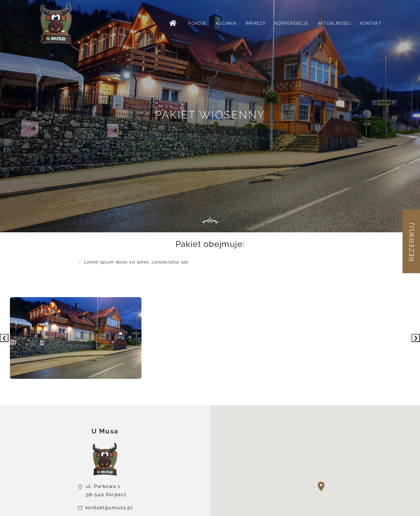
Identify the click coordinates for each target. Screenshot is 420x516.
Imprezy (256, 23)
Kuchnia (226, 23)
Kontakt (371, 23)
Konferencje (292, 23)
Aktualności (334, 23)
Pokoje (197, 23)
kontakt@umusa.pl (109, 508)
